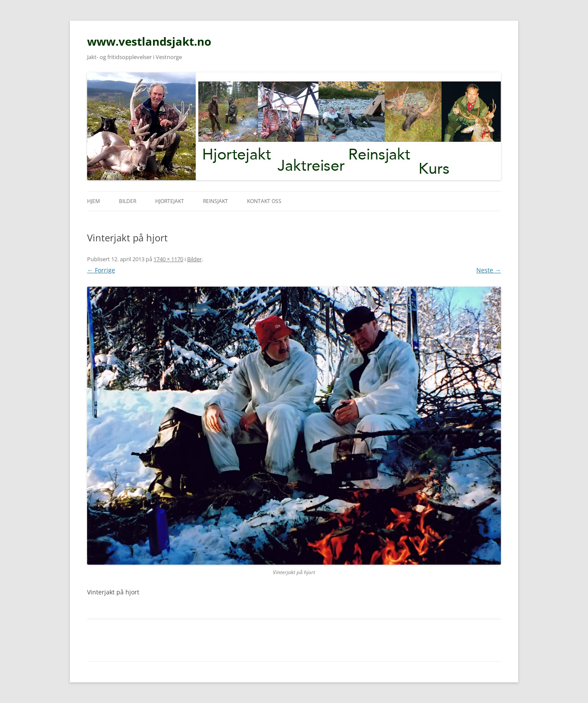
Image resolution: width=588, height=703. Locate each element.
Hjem (94, 201)
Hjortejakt (170, 201)
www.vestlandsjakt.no (149, 41)
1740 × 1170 (168, 259)
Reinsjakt (216, 201)
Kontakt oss (264, 201)
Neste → (489, 270)
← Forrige (101, 270)
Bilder (128, 201)
